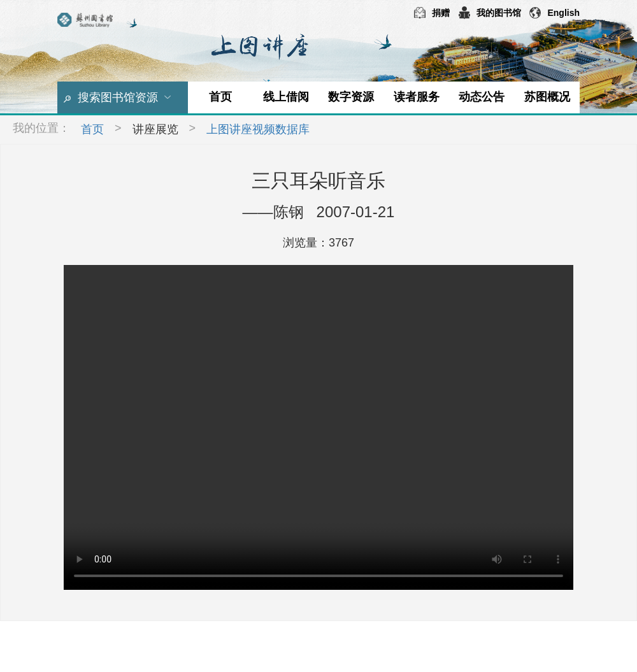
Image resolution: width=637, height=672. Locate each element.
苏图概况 (547, 97)
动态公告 (482, 97)
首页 (220, 97)
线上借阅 (286, 97)
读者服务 (417, 97)
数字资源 (351, 97)
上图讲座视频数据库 (258, 129)
